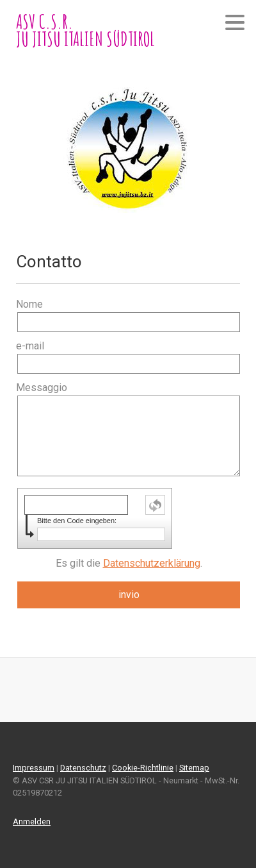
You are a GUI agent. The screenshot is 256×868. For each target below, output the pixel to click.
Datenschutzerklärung (152, 563)
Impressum (34, 768)
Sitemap (194, 768)
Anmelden (32, 822)
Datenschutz (83, 768)
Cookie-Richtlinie (143, 768)
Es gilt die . (129, 563)
